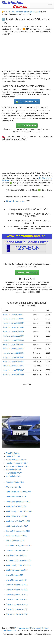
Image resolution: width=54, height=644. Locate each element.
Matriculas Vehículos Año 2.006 (18, 521)
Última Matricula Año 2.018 (16, 580)
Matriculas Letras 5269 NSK (13, 340)
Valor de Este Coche (27, 125)
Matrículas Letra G (14, 473)
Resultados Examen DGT (17, 463)
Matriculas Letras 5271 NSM (13, 349)
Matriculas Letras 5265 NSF (13, 323)
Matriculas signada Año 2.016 (17, 570)
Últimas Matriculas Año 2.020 (17, 590)
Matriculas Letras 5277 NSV (13, 374)
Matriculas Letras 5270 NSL (13, 345)
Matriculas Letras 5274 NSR (13, 362)
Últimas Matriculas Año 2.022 (17, 600)
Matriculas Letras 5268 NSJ (13, 336)
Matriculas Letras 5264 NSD (13, 319)
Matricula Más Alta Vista (16, 460)
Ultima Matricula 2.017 (14, 575)
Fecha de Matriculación (15, 482)
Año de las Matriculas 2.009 (16, 536)
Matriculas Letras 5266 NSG (13, 327)
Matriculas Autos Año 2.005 (16, 516)
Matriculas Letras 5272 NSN (13, 353)
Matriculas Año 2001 (32, 12)
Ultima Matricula (13, 456)
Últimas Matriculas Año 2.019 (17, 585)
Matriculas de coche (15, 12)
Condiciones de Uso (9, 631)
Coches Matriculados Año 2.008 (18, 531)
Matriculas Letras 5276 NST (13, 370)
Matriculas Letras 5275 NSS (13, 366)
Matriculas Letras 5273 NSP (13, 357)
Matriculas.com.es (22, 628)
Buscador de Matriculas (27, 273)
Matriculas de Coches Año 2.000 (18, 492)
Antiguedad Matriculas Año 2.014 (18, 560)
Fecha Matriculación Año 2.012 (18, 551)
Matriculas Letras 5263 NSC (13, 315)
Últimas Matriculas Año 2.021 (17, 595)
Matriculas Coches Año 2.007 (17, 526)
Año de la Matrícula (15, 201)
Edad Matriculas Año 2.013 (16, 555)
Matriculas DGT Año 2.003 (16, 507)
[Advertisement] (27, 53)
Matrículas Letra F (14, 470)
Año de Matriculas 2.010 (15, 541)
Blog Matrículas (13, 453)
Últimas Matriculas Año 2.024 (17, 609)
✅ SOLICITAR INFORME (27, 102)
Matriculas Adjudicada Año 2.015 (18, 565)
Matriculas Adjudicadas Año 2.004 (19, 511)
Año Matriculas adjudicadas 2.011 (19, 546)
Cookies (45, 628)
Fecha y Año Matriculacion (17, 466)
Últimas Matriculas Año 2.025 (17, 614)
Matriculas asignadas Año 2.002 (18, 502)
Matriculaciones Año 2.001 (16, 497)
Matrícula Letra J (13, 476)
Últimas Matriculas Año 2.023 (17, 604)
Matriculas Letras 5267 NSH (13, 332)
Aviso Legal (36, 628)
